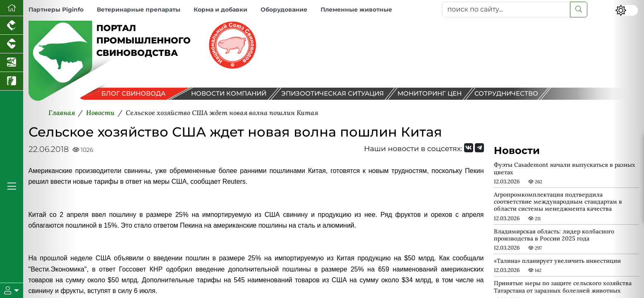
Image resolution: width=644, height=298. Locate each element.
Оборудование (284, 10)
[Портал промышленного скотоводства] (12, 44)
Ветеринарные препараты (139, 10)
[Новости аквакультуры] (12, 63)
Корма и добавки (220, 10)
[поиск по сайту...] (506, 10)
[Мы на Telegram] (479, 148)
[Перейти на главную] (12, 8)
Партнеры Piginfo (56, 10)
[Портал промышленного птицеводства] (12, 25)
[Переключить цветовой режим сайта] (627, 10)
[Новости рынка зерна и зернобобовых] (12, 81)
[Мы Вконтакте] (469, 148)
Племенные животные (356, 10)
